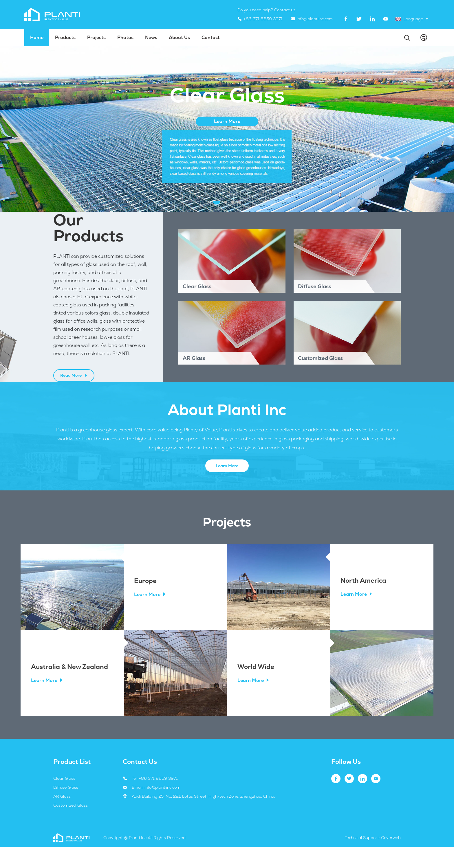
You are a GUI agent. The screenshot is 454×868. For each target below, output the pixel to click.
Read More (74, 386)
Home (37, 37)
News (151, 37)
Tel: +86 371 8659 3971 (155, 799)
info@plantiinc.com (315, 19)
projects (96, 37)
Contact (211, 37)
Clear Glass (64, 799)
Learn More (227, 486)
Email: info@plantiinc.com (156, 808)
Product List (72, 783)
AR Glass (62, 817)
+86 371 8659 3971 (263, 19)
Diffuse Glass (66, 808)
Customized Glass (71, 826)
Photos (125, 37)
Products (65, 37)
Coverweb (391, 859)
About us (179, 37)
